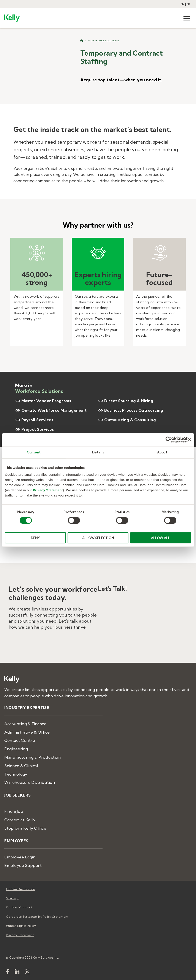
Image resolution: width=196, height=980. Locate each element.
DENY (35, 538)
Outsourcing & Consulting (127, 420)
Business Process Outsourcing (131, 410)
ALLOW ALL (160, 538)
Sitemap (12, 898)
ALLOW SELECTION (98, 538)
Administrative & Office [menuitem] (27, 732)
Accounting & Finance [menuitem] (25, 724)
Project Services (34, 429)
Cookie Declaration (21, 889)
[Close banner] (190, 440)
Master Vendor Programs (43, 401)
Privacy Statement (48, 490)
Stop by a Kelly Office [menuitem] (25, 828)
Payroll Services (34, 420)
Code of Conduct (19, 907)
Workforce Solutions (104, 41)
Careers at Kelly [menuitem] (20, 820)
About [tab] (162, 452)
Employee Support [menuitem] (23, 865)
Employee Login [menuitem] (20, 857)
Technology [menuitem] (16, 774)
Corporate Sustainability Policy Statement (37, 917)
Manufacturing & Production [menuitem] (32, 757)
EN (183, 4)
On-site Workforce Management (51, 410)
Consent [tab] (34, 452)
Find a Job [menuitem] (14, 811)
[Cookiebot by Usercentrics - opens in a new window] (169, 440)
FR (188, 4)
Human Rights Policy (21, 926)
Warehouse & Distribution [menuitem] (30, 782)
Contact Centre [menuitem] (20, 740)
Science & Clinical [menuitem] (21, 766)
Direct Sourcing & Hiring (126, 401)
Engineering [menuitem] (16, 749)
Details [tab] (98, 452)
